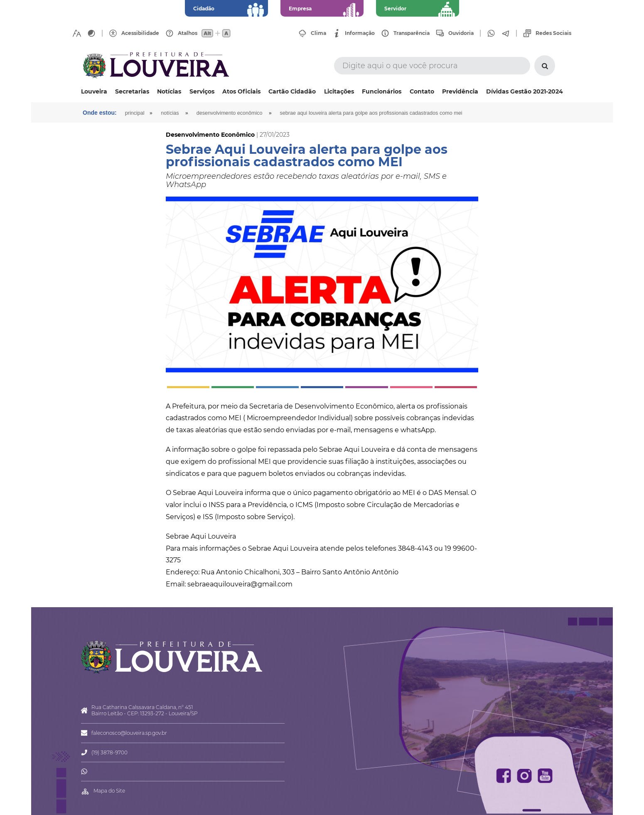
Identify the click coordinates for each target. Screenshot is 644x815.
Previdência (460, 91)
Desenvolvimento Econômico (230, 113)
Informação (360, 33)
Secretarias (132, 91)
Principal (135, 113)
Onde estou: (100, 113)
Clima (318, 33)
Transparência (412, 33)
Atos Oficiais (241, 91)
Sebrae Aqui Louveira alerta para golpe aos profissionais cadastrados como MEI (371, 113)
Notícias (169, 91)
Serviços (202, 91)
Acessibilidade (140, 33)
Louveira (94, 91)
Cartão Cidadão (292, 91)
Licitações (339, 91)
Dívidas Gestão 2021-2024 (525, 91)
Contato (422, 91)
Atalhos (188, 33)
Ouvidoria (461, 33)
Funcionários (382, 91)
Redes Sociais (553, 33)
